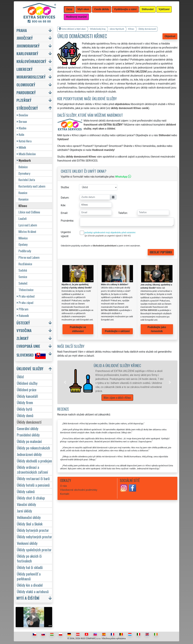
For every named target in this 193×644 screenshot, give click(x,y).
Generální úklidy (28, 428)
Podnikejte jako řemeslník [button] (157, 329)
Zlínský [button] (22, 338)
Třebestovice (26, 290)
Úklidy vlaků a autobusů (33, 591)
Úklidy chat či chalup (31, 498)
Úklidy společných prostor (34, 550)
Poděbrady (25, 251)
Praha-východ (26, 296)
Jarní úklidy (24, 511)
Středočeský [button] (27, 108)
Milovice (23, 238)
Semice (23, 277)
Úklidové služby (27, 383)
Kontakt (65, 494)
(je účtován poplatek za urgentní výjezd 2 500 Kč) (108, 236)
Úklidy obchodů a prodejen (34, 461)
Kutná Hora (24, 141)
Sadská (23, 270)
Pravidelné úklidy (28, 435)
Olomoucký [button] (26, 85)
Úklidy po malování (29, 441)
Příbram (23, 309)
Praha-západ (25, 302)
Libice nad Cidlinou (29, 212)
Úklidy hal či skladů (30, 567)
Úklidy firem (25, 402)
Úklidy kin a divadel (30, 585)
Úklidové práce (27, 390)
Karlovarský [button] (27, 53)
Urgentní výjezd (66, 234)
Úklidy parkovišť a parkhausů (29, 576)
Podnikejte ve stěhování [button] (78, 329)
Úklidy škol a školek (30, 524)
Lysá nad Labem (28, 225)
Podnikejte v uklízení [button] (117, 331)
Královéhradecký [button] (31, 61)
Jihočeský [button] (25, 38)
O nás (64, 486)
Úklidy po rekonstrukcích (33, 448)
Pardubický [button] (26, 92)
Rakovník (23, 315)
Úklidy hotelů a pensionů (33, 485)
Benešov (22, 115)
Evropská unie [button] (28, 346)
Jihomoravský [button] (28, 46)
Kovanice (23, 199)
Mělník (21, 147)
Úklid (20, 377)
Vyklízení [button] (164, 9)
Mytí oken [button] (83, 9)
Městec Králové (27, 231)
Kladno (22, 128)
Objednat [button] (170, 36)
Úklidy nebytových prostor (34, 537)
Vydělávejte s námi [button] (125, 9)
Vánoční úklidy (26, 504)
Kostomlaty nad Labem (32, 186)
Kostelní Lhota (27, 180)
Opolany (23, 244)
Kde (63, 205)
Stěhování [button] (148, 9)
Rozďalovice (25, 264)
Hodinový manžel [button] (76, 17)
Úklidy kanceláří (27, 396)
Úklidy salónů (26, 491)
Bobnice (23, 167)
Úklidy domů (25, 415)
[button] (65, 382)
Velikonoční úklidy (29, 517)
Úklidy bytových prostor (33, 530)
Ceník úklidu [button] (102, 9)
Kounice (23, 193)
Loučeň (22, 218)
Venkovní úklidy (27, 543)
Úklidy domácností (29, 422)
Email (64, 213)
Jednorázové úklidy (29, 454)
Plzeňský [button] (24, 100)
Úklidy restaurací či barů (33, 478)
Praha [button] (22, 30)
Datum (65, 198)
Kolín (20, 134)
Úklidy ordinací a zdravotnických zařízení (32, 469)
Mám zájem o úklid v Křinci (117, 398)
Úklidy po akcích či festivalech (29, 558)
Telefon (123, 213)
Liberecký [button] (24, 69)
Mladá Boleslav (26, 154)
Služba (65, 187)
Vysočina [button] (24, 330)
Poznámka (67, 221)
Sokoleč (23, 283)
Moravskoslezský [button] (31, 77)
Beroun (22, 121)
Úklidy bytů (24, 409)
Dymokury (24, 173)
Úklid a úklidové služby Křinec (117, 365)
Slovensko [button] (31, 355)
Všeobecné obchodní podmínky (79, 490)
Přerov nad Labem (29, 257)
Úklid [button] (69, 9)
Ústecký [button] (23, 323)
